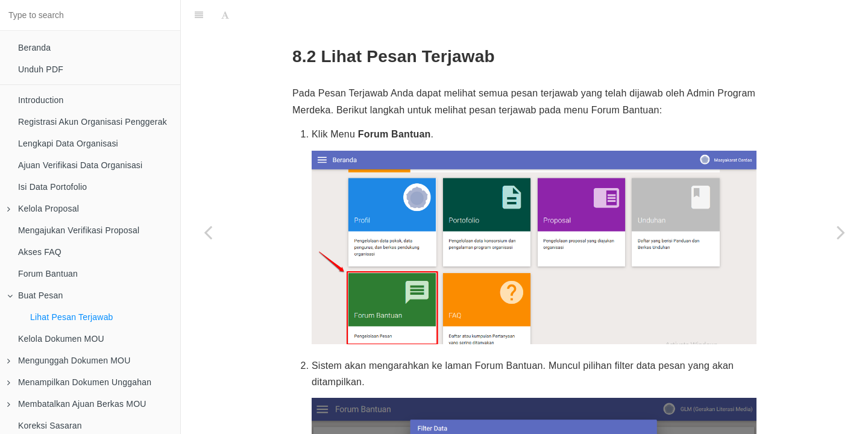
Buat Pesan (35, 295)
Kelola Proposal (43, 209)
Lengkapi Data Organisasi (68, 143)
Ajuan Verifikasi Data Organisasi (80, 165)
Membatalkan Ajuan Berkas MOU (77, 404)
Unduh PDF (41, 69)
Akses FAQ (40, 252)
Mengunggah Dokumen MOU (69, 360)
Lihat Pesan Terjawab (72, 317)
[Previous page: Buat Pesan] (208, 232)
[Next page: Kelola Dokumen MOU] (841, 232)
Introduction (41, 100)
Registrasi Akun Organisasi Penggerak (93, 122)
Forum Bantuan (48, 274)
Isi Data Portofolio (52, 187)
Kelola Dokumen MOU (61, 339)
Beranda (34, 48)
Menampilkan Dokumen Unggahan (79, 382)
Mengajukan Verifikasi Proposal (79, 230)
